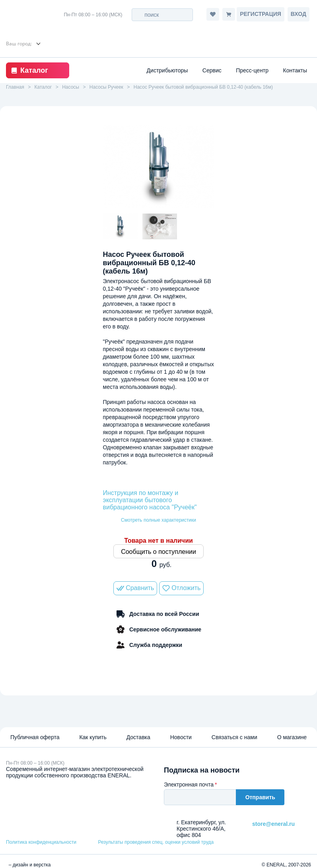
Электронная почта (189, 785)
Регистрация (261, 14)
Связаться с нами (234, 737)
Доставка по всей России (158, 614)
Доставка (138, 737)
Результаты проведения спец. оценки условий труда (156, 842)
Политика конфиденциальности (41, 842)
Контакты (295, 70)
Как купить (93, 737)
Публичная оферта (35, 737)
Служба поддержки (149, 645)
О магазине (292, 737)
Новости (181, 737)
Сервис (212, 70)
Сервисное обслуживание (158, 629)
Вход (299, 14)
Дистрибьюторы (167, 70)
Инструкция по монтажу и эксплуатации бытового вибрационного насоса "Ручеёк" (150, 500)
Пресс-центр (252, 70)
